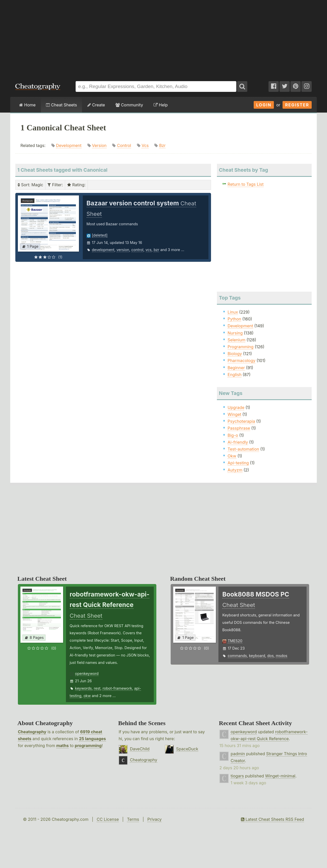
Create (96, 105)
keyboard (257, 656)
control (137, 250)
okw (87, 696)
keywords (84, 688)
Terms (133, 819)
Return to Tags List (246, 184)
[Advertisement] (163, 38)
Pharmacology (242, 361)
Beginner (236, 368)
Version (99, 145)
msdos (281, 656)
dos (270, 656)
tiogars (237, 776)
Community (129, 105)
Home (27, 105)
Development (69, 145)
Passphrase (239, 428)
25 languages (92, 739)
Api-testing (238, 463)
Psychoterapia (241, 421)
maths (62, 746)
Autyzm (235, 470)
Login (264, 105)
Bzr (162, 145)
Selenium (237, 340)
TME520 (235, 641)
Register (297, 105)
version (123, 250)
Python (234, 319)
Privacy (155, 819)
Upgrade (236, 407)
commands (237, 656)
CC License (108, 819)
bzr (156, 250)
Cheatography (32, 732)
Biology (235, 354)
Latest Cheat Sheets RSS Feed (272, 819)
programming (88, 746)
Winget (234, 414)
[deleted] (100, 235)
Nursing (235, 333)
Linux (233, 312)
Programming (241, 347)
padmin (238, 754)
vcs (149, 250)
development (103, 250)
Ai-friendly (238, 442)
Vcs (145, 145)
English (235, 375)
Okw (232, 456)
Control (124, 145)
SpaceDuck (187, 749)
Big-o (233, 435)
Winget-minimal (280, 776)
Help (161, 105)
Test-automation (243, 449)
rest (97, 688)
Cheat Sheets (61, 105)
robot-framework (117, 688)
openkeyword (87, 673)
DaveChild (140, 749)
